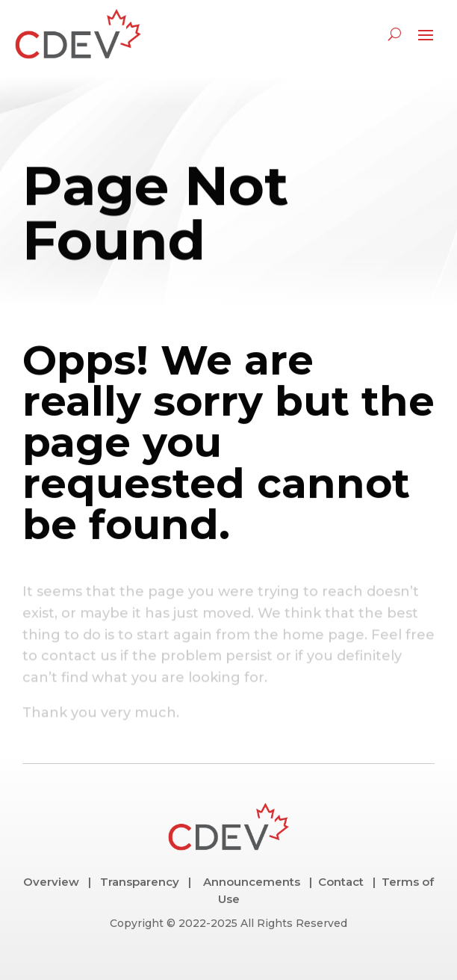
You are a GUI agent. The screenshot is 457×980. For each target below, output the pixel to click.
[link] (78, 34)
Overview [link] (51, 882)
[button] (426, 34)
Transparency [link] (140, 882)
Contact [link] (339, 882)
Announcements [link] (252, 882)
